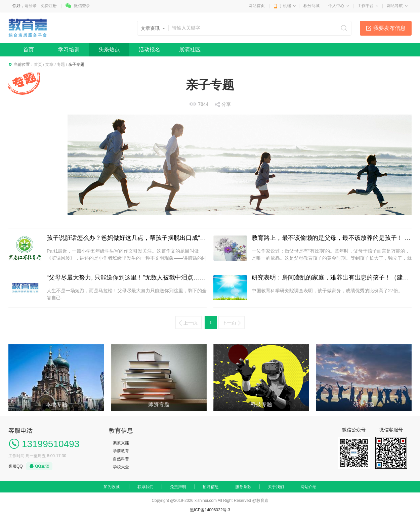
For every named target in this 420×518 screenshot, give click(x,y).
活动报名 (150, 50)
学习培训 (69, 50)
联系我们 (145, 487)
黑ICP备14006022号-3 (210, 510)
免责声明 (178, 487)
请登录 (31, 6)
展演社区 (190, 50)
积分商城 (311, 6)
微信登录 (82, 6)
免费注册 (49, 6)
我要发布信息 (389, 28)
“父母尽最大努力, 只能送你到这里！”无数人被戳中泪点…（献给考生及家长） (150, 277)
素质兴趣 (121, 443)
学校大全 (121, 467)
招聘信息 (211, 487)
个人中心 (336, 6)
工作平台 (366, 6)
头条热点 (109, 50)
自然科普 (121, 459)
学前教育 (121, 451)
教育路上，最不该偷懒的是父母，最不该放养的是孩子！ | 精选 (336, 238)
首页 (29, 50)
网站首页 (257, 6)
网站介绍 (308, 487)
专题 (61, 64)
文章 (49, 64)
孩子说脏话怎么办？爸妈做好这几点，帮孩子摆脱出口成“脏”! (128, 238)
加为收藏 (112, 487)
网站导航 (395, 6)
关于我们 (276, 487)
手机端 (285, 6)
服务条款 (243, 487)
